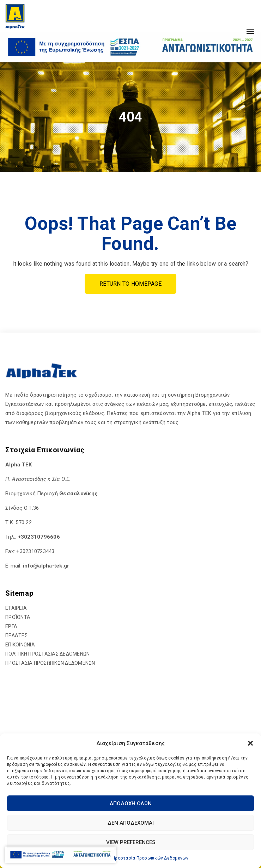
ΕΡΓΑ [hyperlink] (11, 626)
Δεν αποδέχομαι (131, 823)
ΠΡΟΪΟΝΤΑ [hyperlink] (18, 617)
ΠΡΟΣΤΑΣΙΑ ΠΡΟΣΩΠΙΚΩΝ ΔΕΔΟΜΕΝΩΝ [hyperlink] (50, 663)
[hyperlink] (15, 16)
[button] (250, 743)
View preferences (131, 842)
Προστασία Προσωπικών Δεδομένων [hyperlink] (150, 858)
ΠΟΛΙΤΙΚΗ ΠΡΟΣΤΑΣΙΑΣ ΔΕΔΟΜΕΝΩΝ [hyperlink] (47, 654)
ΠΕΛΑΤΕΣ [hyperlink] (16, 635)
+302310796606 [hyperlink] (39, 537)
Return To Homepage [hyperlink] (130, 284)
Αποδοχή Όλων (131, 804)
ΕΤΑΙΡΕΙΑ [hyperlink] (16, 608)
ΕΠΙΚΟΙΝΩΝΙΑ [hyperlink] (20, 645)
